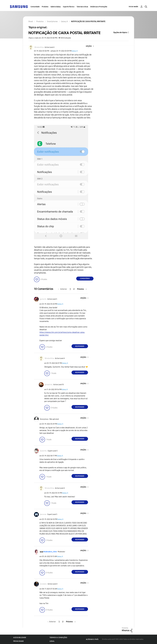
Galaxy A (75, 51)
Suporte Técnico (69, 7)
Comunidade (35, 7)
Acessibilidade (20, 638)
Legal (52, 641)
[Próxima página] (82, 289)
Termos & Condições (58, 638)
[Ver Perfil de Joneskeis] (43, 584)
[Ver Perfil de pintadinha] (49, 385)
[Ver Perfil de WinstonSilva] (39, 47)
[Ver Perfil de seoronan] (43, 514)
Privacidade (19, 641)
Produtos (45, 7)
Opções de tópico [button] (120, 32)
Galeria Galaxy (56, 7)
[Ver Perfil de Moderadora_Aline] (50, 552)
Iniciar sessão (133, 7)
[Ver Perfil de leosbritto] (43, 451)
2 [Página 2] (74, 289)
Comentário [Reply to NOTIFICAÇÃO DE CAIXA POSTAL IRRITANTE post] (85, 279)
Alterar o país (92, 639)
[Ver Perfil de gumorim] (43, 299)
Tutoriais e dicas (82, 7)
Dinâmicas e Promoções (99, 7)
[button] (89, 46)
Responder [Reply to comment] (80, 346)
